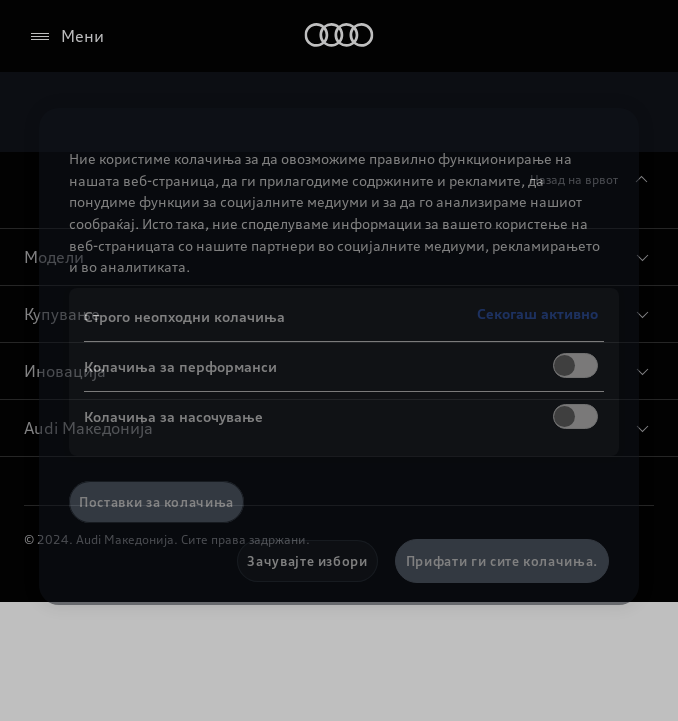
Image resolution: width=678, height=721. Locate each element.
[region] (339, 356)
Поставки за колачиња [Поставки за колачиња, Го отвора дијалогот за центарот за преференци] (156, 502)
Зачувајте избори (307, 561)
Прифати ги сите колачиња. (502, 561)
